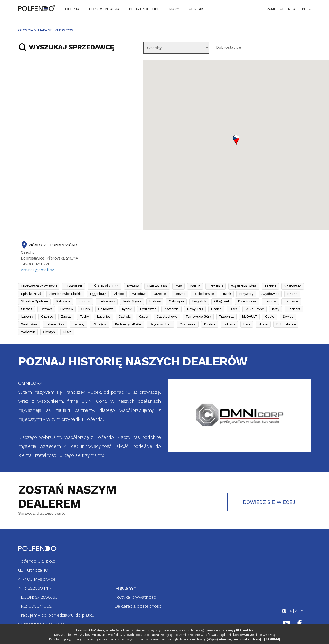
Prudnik (210, 324)
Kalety (144, 316)
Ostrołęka (176, 301)
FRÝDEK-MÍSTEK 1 (105, 286)
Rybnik (127, 309)
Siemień (67, 309)
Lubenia (27, 316)
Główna (26, 30)
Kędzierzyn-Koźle (128, 324)
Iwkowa (229, 324)
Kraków (155, 301)
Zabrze (66, 316)
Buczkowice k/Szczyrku (39, 286)
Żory (178, 286)
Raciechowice (204, 294)
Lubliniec (104, 316)
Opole (270, 316)
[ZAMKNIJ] (272, 639)
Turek (227, 294)
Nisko (67, 332)
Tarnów (270, 301)
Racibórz (294, 309)
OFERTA (72, 9)
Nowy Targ (195, 309)
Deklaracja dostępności (138, 606)
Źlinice (119, 294)
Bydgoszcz (148, 309)
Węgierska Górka (244, 286)
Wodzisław (29, 324)
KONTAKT (197, 9)
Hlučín (263, 324)
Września (100, 324)
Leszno (180, 294)
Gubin (85, 309)
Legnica (271, 286)
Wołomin (28, 332)
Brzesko (133, 286)
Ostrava (46, 309)
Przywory (246, 294)
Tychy (84, 316)
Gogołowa (106, 309)
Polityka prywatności (136, 597)
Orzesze (160, 294)
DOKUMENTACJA (104, 9)
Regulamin (125, 588)
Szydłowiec (270, 294)
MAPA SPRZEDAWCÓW (56, 30)
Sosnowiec (293, 286)
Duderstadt (73, 286)
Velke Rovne (255, 309)
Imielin (195, 286)
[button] (236, 140)
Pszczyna (291, 301)
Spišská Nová (31, 294)
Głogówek (222, 301)
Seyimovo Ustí (161, 324)
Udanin (216, 309)
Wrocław (139, 294)
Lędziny (79, 324)
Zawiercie (171, 309)
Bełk (247, 324)
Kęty (276, 309)
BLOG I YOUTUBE (144, 9)
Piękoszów (107, 301)
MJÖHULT (250, 316)
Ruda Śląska (132, 301)
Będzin (292, 294)
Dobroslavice (286, 324)
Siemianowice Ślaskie (65, 294)
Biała (233, 309)
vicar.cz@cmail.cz (37, 270)
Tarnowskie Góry (198, 316)
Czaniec (47, 316)
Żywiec (288, 316)
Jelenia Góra (55, 324)
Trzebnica (226, 316)
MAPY (174, 9)
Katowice (63, 301)
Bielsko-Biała (157, 286)
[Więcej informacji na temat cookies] (234, 639)
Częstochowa (167, 316)
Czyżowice (188, 324)
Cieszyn (49, 332)
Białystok (199, 301)
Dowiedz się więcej (269, 502)
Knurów (84, 301)
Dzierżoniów (247, 301)
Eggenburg (98, 294)
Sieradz (27, 309)
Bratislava (216, 286)
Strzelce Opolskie (35, 301)
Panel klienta (281, 9)
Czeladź (125, 316)
